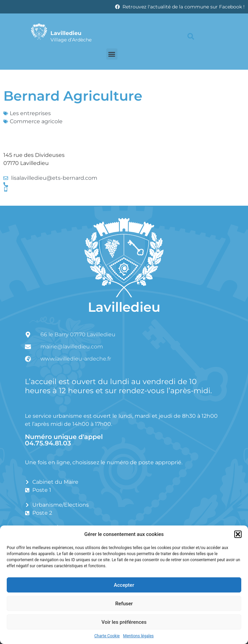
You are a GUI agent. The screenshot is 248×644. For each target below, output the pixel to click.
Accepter (124, 585)
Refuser (124, 604)
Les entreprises (30, 113)
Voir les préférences (124, 622)
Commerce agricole (36, 121)
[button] (238, 534)
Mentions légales (138, 636)
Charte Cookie (107, 636)
